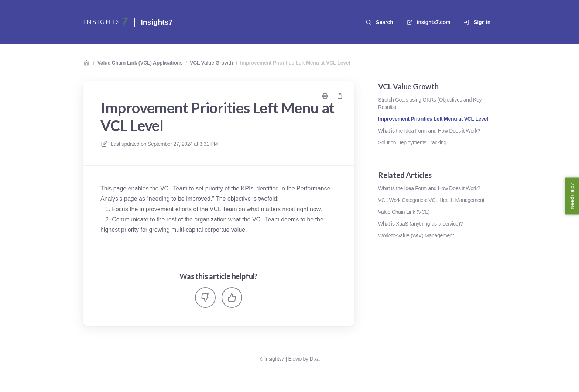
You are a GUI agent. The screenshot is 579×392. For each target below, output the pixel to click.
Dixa (314, 359)
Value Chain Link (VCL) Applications (140, 63)
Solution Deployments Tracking (412, 142)
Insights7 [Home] (157, 22)
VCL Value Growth (211, 63)
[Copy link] (340, 96)
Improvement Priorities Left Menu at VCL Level (295, 63)
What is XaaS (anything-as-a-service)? (420, 224)
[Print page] (325, 96)
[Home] (106, 22)
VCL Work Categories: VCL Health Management (431, 200)
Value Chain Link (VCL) (404, 212)
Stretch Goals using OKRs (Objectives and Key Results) (430, 103)
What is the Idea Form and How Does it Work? (429, 131)
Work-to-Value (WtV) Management (416, 235)
